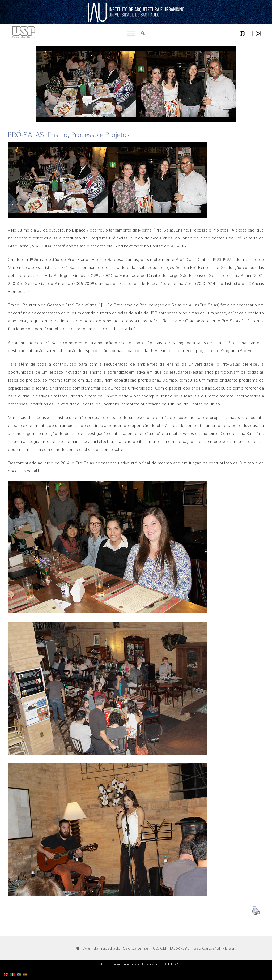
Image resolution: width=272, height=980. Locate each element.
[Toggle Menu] (131, 33)
